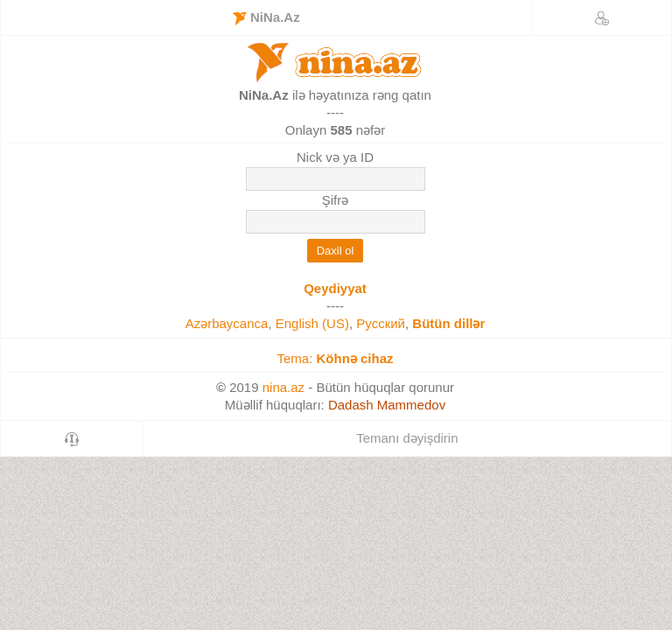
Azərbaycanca (227, 323)
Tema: (335, 358)
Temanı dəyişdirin (407, 438)
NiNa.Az (266, 17)
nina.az (283, 387)
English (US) (312, 323)
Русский (381, 323)
